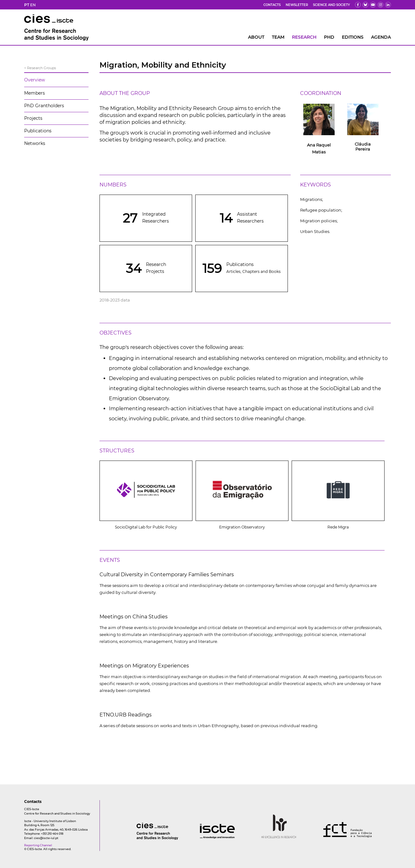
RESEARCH (304, 37)
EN (33, 5)
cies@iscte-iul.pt (46, 838)
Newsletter (297, 5)
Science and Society (331, 5)
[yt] (373, 5)
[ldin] (388, 5)
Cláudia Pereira (363, 147)
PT (27, 5)
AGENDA (381, 37)
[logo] (145, 838)
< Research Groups (40, 68)
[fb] (358, 5)
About (256, 37)
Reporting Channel (38, 845)
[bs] (365, 5)
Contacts (272, 5)
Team (278, 37)
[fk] (380, 5)
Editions (353, 37)
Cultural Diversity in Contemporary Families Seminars (167, 575)
